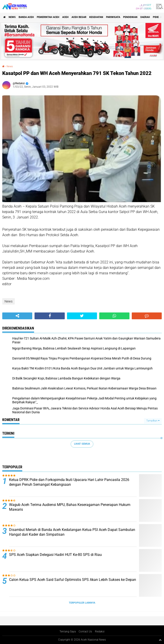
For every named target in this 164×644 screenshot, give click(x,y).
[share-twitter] (82, 316)
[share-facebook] (50, 316)
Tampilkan (153, 421)
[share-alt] (17, 316)
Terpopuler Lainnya (82, 603)
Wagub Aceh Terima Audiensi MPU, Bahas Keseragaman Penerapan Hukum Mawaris (70, 507)
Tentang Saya (68, 632)
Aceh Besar (79, 17)
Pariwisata (113, 17)
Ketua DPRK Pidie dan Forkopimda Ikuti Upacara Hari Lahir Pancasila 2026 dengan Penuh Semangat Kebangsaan (69, 482)
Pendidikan (130, 17)
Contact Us (85, 632)
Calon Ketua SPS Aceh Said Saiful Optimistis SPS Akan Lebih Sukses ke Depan (73, 580)
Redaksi (100, 632)
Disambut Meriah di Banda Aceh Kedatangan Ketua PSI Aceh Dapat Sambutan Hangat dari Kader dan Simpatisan (72, 532)
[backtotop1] (160, 640)
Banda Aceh (26, 17)
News (12, 17)
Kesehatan (96, 17)
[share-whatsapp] (114, 316)
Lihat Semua (82, 444)
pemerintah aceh (48, 17)
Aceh (65, 17)
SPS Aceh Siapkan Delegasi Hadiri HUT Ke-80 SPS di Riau (55, 555)
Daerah (145, 17)
